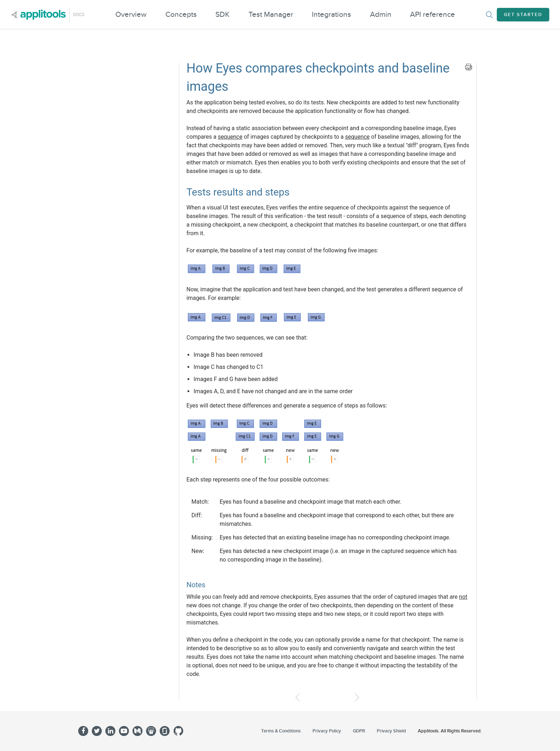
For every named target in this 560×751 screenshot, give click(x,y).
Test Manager (271, 14)
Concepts (181, 14)
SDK (222, 14)
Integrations (331, 14)
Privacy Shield (391, 731)
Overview (131, 14)
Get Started (523, 15)
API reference (432, 14)
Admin (381, 14)
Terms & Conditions (281, 731)
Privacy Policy (327, 731)
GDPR (359, 731)
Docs (79, 15)
